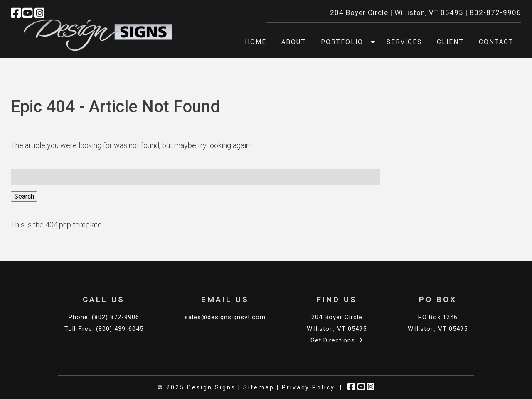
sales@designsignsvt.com (225, 317)
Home (256, 42)
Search (24, 196)
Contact (496, 42)
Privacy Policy (308, 387)
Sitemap (259, 387)
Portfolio (342, 42)
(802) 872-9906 (116, 317)
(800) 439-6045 (120, 329)
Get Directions (337, 340)
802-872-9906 (495, 12)
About (294, 42)
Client (450, 42)
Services (404, 42)
